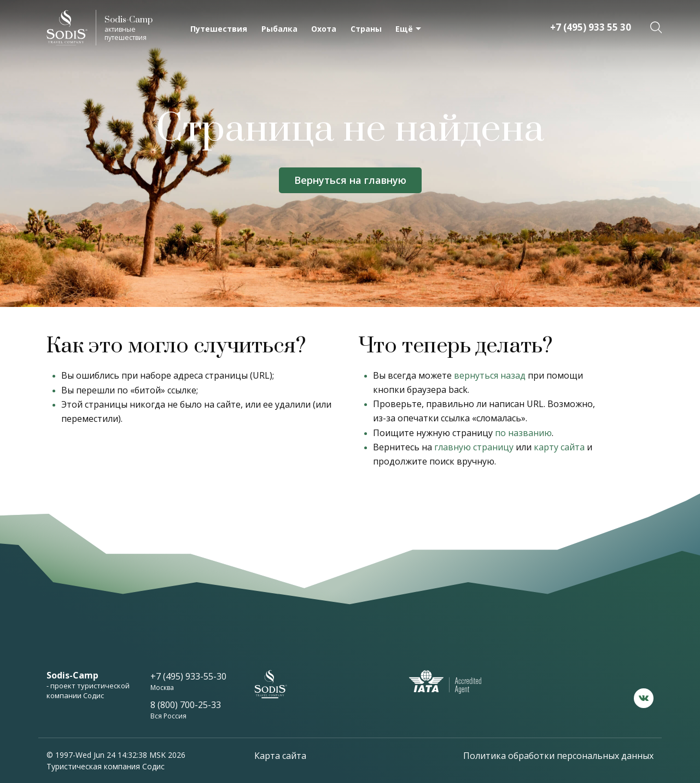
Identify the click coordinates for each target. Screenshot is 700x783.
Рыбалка (279, 29)
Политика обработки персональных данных (558, 756)
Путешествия (219, 29)
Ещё (404, 29)
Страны (366, 29)
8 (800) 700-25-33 (186, 705)
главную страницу (474, 447)
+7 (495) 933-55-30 (188, 676)
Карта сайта (280, 756)
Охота (324, 29)
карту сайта (559, 447)
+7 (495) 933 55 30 (591, 27)
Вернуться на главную (350, 180)
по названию (523, 433)
